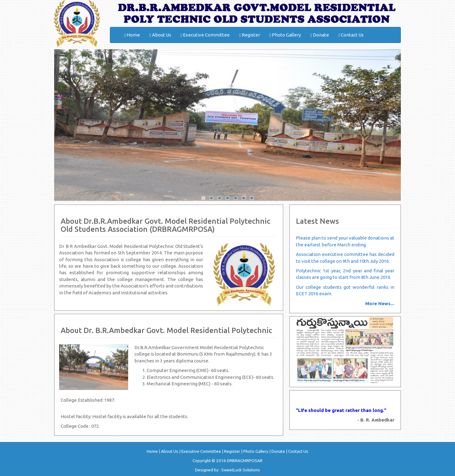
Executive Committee (205, 35)
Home (132, 35)
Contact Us (351, 35)
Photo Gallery (285, 35)
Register (249, 35)
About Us (160, 35)
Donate (319, 35)
